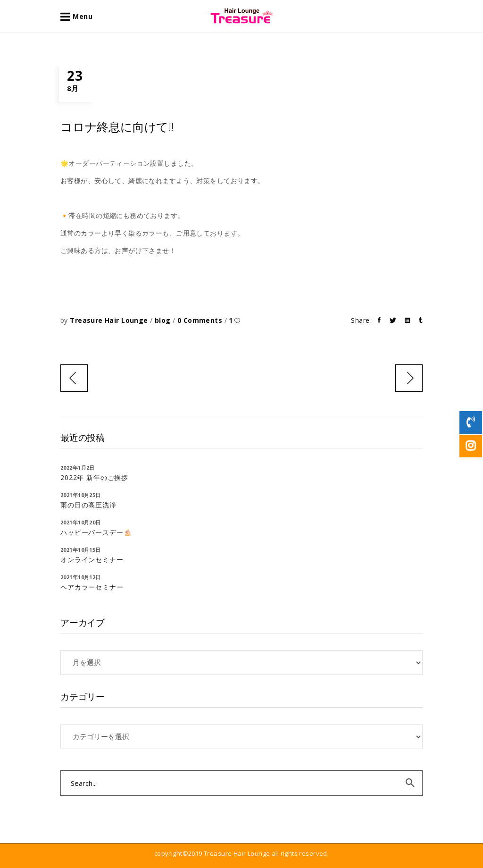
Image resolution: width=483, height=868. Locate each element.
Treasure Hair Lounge (110, 320)
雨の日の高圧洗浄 (88, 505)
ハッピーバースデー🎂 (96, 532)
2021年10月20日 (81, 522)
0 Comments (201, 320)
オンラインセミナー (92, 560)
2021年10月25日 (81, 495)
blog (163, 320)
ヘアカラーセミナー (92, 587)
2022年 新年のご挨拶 (94, 477)
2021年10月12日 (81, 577)
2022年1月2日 (78, 468)
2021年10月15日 (81, 550)
